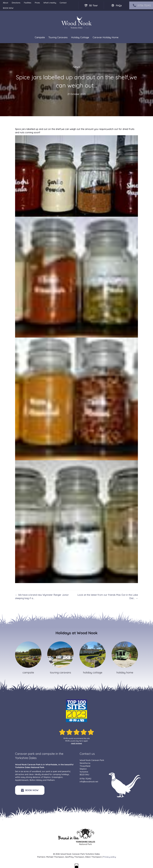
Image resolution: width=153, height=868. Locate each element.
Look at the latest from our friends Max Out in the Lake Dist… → (108, 597)
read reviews (76, 743)
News (77, 67)
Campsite (40, 37)
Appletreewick (22, 780)
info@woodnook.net (89, 782)
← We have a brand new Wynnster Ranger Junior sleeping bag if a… (42, 597)
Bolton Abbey (36, 780)
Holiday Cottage (80, 37)
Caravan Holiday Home (106, 37)
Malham (51, 780)
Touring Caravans (58, 37)
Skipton (47, 777)
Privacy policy (109, 857)
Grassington (57, 777)
